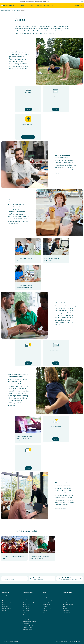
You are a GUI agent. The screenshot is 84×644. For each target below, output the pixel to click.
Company (65, 595)
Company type (15, 10)
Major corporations (7, 599)
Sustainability (66, 599)
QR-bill (24, 612)
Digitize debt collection (28, 614)
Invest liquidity (26, 606)
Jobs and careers (67, 597)
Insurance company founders (29, 622)
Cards (24, 597)
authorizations (16, 66)
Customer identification (28, 625)
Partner (44, 616)
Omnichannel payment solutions (30, 620)
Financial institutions (7, 608)
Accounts (25, 595)
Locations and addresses (48, 618)
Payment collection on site (28, 618)
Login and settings (47, 603)
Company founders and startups (10, 595)
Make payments (26, 599)
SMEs (4, 597)
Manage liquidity (26, 605)
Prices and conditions (27, 629)
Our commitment (67, 601)
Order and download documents (50, 595)
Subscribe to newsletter (68, 605)
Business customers (5, 10)
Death (44, 612)
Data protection (66, 610)
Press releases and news (68, 603)
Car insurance (26, 623)
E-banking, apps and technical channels (31, 603)
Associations (5, 606)
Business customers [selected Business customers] (30, 1)
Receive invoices (26, 610)
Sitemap (65, 608)
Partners (4, 610)
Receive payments (27, 601)
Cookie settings (66, 612)
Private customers (22, 1)
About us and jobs (38, 1)
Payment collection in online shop (30, 616)
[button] (82, 5)
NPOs (4, 605)
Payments (45, 610)
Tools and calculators (47, 614)
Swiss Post (65, 606)
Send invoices (26, 608)
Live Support (45, 620)
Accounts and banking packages (50, 601)
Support (44, 1)
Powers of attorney (47, 608)
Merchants (5, 601)
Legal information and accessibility (11, 641)
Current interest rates (27, 627)
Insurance (45, 606)
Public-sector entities (7, 603)
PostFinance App (46, 605)
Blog (48, 1)
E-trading (45, 597)
